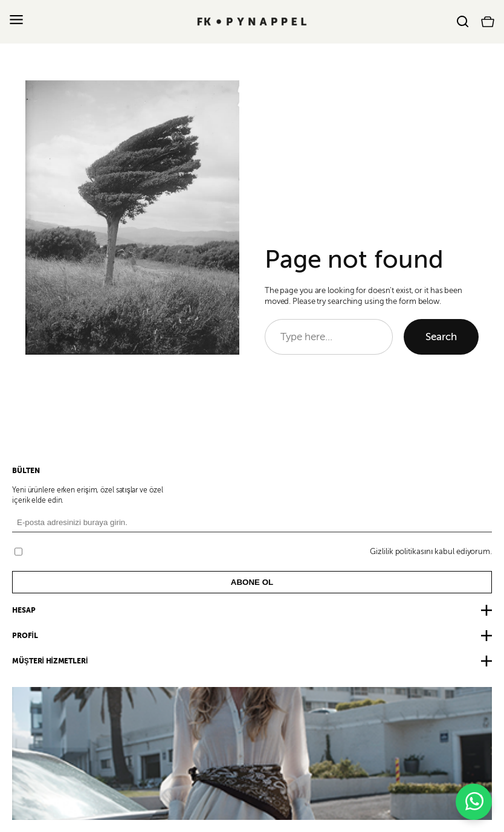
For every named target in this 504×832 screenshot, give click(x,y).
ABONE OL (252, 582)
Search (441, 337)
